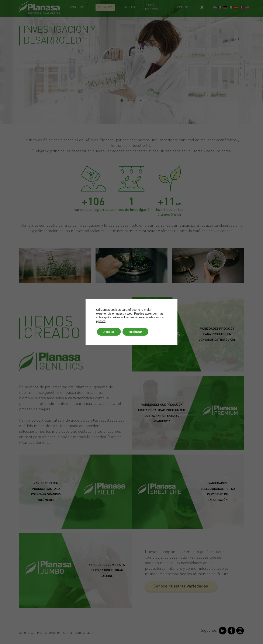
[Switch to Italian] (231, 8)
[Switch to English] (215, 8)
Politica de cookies (81, 633)
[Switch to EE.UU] (247, 8)
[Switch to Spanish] (236, 8)
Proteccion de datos (51, 633)
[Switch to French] (220, 8)
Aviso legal (27, 633)
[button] (181, 586)
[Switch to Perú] (242, 8)
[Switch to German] (225, 8)
